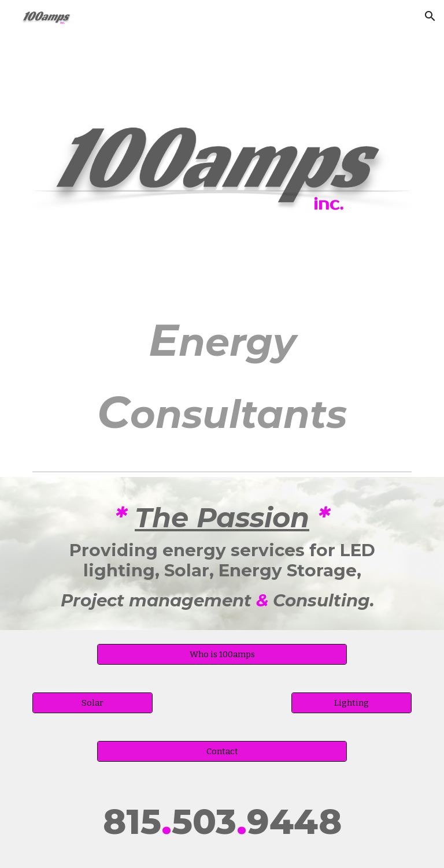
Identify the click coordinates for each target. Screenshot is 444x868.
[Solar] (92, 703)
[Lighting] (351, 703)
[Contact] (222, 751)
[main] (222, 375)
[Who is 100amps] (222, 654)
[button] (430, 16)
